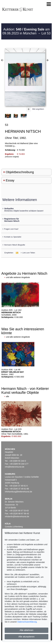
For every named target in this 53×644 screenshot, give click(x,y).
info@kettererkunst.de (15, 467)
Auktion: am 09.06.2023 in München (26, 31)
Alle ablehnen (26, 630)
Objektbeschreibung (20, 172)
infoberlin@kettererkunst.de (17, 516)
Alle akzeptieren (27, 637)
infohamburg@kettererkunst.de (19, 492)
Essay (10, 180)
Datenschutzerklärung (27, 622)
